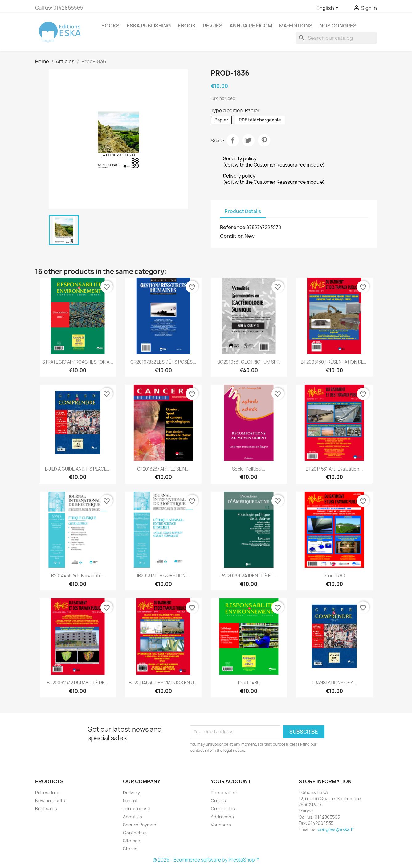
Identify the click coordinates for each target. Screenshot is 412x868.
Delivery (131, 793)
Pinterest (264, 140)
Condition (232, 236)
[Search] (336, 38)
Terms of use (137, 809)
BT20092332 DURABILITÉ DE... (78, 683)
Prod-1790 (334, 576)
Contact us (135, 833)
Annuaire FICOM (251, 26)
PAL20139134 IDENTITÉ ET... (249, 576)
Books (110, 26)
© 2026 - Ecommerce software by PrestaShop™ (206, 860)
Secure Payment (141, 825)
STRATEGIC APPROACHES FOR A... (78, 362)
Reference (233, 227)
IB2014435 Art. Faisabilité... (78, 576)
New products (50, 801)
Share (233, 140)
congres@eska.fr (336, 829)
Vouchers (221, 825)
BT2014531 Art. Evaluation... (334, 469)
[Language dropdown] (328, 8)
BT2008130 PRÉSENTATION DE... (334, 362)
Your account (231, 781)
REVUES (213, 26)
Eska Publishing (149, 26)
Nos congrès (338, 26)
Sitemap (132, 841)
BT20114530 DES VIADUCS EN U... (163, 683)
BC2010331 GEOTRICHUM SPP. (249, 362)
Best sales (46, 809)
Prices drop (47, 793)
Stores (130, 849)
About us (133, 817)
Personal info (225, 793)
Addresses (222, 817)
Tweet (248, 140)
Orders (218, 801)
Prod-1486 (249, 683)
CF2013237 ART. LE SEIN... (163, 469)
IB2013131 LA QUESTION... (163, 576)
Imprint (130, 801)
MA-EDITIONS (296, 26)
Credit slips (223, 809)
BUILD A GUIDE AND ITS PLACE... (78, 469)
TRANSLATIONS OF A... (334, 683)
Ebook (187, 26)
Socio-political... (249, 469)
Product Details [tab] (243, 211)
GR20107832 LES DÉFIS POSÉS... (163, 362)
